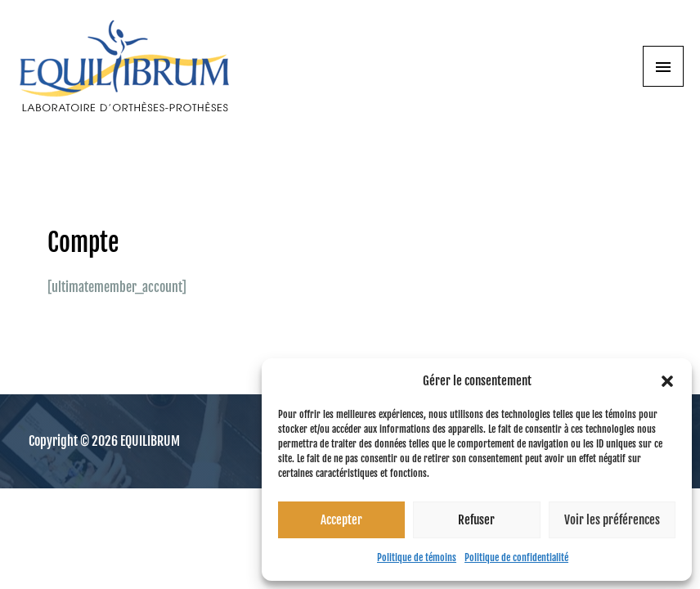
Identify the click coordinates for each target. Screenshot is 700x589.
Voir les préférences (612, 520)
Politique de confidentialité (516, 558)
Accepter (341, 520)
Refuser (476, 520)
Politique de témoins (417, 558)
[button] (667, 381)
